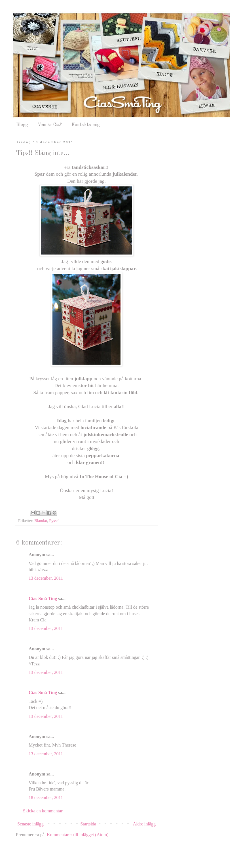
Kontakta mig (86, 125)
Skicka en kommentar (43, 811)
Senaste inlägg (30, 824)
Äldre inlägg (144, 824)
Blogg (22, 125)
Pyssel (54, 521)
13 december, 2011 (46, 578)
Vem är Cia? (50, 125)
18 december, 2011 (46, 797)
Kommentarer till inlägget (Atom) (78, 835)
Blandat (41, 521)
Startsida (88, 824)
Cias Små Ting (43, 599)
